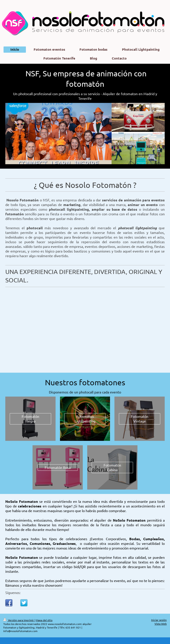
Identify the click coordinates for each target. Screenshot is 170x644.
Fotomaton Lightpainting (85, 419)
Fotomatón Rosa (58, 467)
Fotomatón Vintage (140, 419)
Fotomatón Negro (30, 419)
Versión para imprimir (19, 620)
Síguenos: (13, 592)
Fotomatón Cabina (112, 467)
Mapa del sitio (44, 620)
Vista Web (161, 624)
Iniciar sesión (159, 620)
